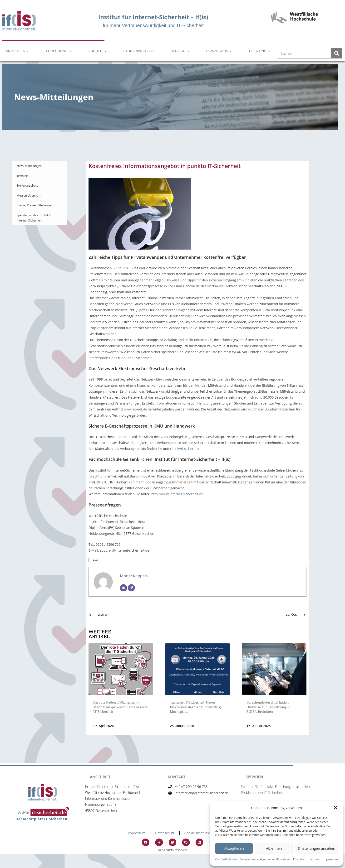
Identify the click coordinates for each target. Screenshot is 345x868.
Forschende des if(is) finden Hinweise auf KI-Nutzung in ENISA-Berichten (268, 707)
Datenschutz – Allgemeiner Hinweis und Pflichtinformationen (280, 859)
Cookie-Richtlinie (226, 859)
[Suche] (337, 53)
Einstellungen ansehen (316, 848)
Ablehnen (274, 848)
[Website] (131, 588)
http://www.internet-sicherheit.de (177, 494)
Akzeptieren (234, 848)
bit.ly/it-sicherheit (186, 449)
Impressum (330, 859)
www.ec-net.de (136, 409)
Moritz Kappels (134, 576)
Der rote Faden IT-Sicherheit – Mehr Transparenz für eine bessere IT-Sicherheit (120, 707)
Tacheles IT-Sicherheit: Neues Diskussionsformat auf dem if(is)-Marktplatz (196, 707)
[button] (335, 808)
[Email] (123, 588)
